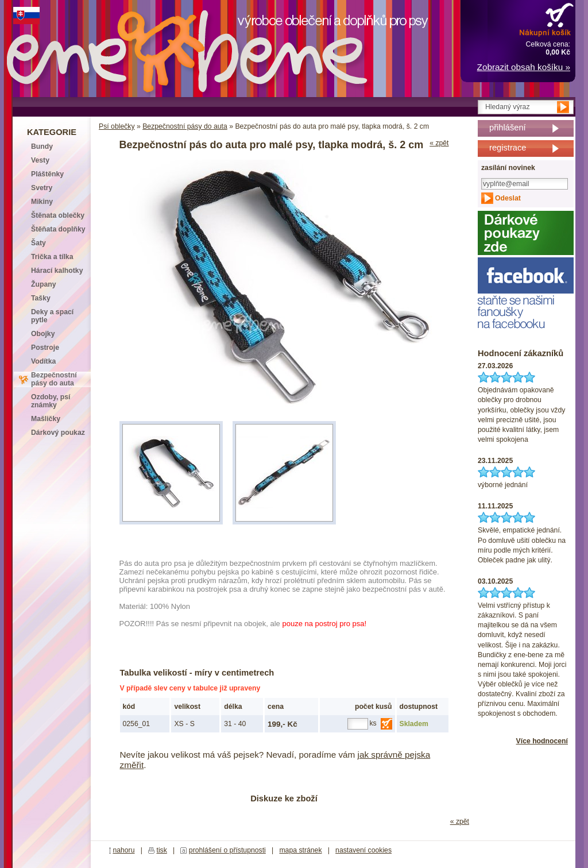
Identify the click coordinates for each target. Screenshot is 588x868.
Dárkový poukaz (58, 433)
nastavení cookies (363, 850)
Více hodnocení (542, 741)
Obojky (43, 334)
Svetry (42, 188)
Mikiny (42, 202)
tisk (162, 850)
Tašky (41, 298)
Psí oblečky (117, 126)
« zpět (439, 143)
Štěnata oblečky (58, 215)
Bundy (42, 146)
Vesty (40, 160)
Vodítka (43, 361)
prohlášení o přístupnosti (227, 850)
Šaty (38, 243)
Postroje (45, 348)
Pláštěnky (47, 174)
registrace (508, 148)
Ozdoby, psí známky (51, 401)
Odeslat (508, 198)
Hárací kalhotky (57, 271)
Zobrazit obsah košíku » (524, 67)
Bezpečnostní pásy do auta (185, 126)
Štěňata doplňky (58, 229)
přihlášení (508, 128)
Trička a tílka (52, 257)
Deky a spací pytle (52, 316)
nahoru (123, 850)
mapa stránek (300, 850)
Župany (44, 284)
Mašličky (46, 419)
